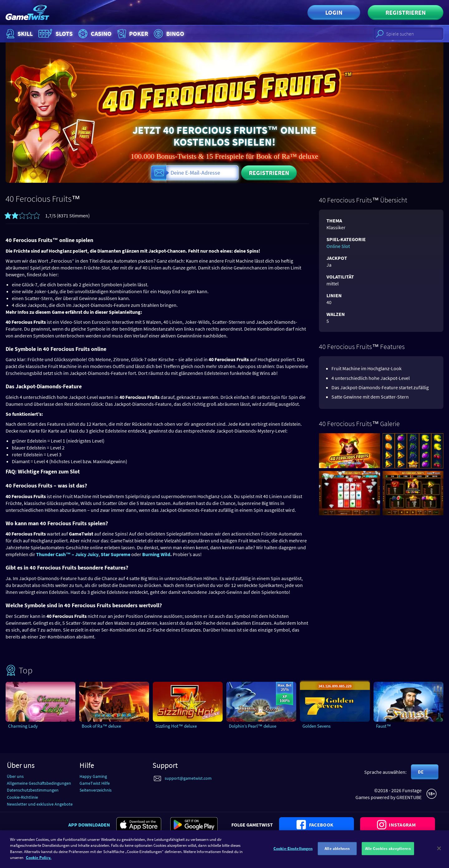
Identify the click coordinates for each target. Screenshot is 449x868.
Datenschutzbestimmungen (33, 790)
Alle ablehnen (337, 852)
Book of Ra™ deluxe (101, 726)
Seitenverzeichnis (96, 790)
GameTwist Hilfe (95, 783)
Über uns (15, 776)
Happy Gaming (93, 776)
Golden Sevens (316, 726)
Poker (132, 34)
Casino (94, 34)
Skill (19, 34)
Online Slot (338, 246)
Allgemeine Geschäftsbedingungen (39, 783)
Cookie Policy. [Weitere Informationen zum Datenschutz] (39, 861)
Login (334, 12)
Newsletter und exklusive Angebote (40, 804)
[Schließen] (439, 852)
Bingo (168, 34)
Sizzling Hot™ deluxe (176, 726)
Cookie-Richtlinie (22, 797)
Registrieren (406, 12)
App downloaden (89, 825)
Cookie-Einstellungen (293, 852)
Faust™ (384, 726)
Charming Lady (23, 726)
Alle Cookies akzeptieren (388, 852)
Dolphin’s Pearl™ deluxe (253, 726)
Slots (55, 34)
